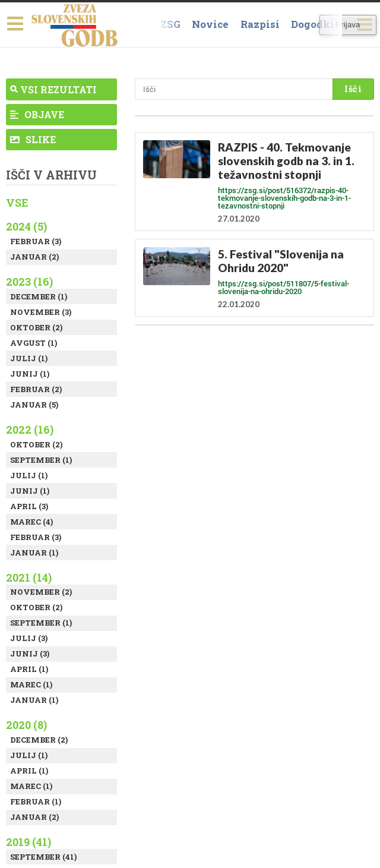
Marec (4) (31, 522)
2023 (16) (29, 282)
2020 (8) (26, 725)
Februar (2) (36, 389)
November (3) (41, 312)
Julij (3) (29, 638)
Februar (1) (36, 801)
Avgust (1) (34, 343)
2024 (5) (26, 226)
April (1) (29, 669)
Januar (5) (34, 405)
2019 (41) (28, 842)
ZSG (170, 24)
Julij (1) (29, 358)
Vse (17, 203)
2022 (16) (30, 430)
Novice (210, 24)
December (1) (39, 296)
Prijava (348, 25)
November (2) (41, 592)
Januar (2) (34, 257)
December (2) (39, 740)
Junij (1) (30, 374)
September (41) (43, 857)
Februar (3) (36, 241)
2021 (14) (29, 577)
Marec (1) (31, 684)
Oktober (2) (36, 327)
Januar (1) (34, 553)
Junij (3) (30, 654)
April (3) (29, 506)
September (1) (41, 460)
